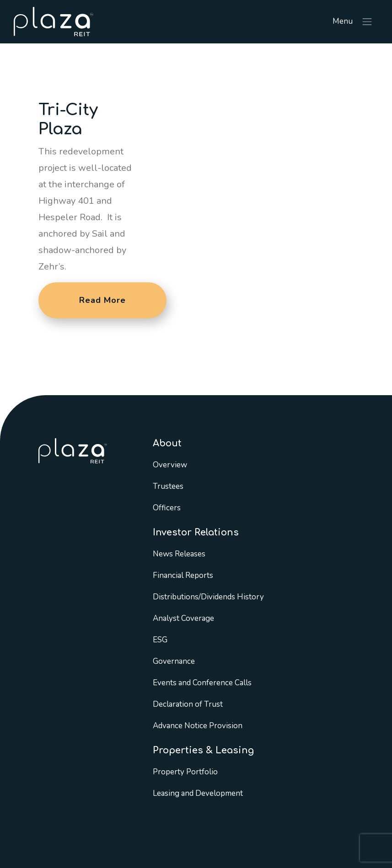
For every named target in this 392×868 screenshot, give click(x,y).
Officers (167, 508)
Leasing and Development (198, 793)
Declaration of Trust (188, 704)
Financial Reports (183, 575)
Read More (102, 300)
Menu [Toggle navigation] (353, 22)
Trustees (168, 486)
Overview (170, 465)
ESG (160, 640)
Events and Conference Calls (202, 683)
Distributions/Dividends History (208, 597)
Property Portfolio (185, 772)
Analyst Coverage (183, 618)
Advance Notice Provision (198, 726)
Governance (174, 661)
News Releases (179, 554)
